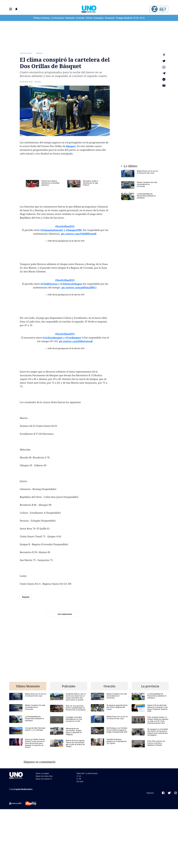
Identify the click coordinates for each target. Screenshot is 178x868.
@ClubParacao (49, 284)
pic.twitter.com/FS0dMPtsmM (79, 234)
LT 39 (136, 18)
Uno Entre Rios (26, 53)
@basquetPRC (74, 230)
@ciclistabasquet (53, 338)
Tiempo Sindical (124, 18)
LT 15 (142, 18)
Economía (99, 18)
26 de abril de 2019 (77, 241)
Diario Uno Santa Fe (44, 779)
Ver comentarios (65, 614)
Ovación (80, 18)
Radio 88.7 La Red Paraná (87, 773)
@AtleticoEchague (71, 284)
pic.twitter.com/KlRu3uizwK (76, 341)
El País (89, 18)
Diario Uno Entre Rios (44, 776)
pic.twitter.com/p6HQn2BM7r (79, 288)
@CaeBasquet (73, 338)
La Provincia (58, 18)
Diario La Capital (42, 773)
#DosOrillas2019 (65, 226)
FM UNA (80, 781)
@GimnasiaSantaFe (52, 230)
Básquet (39, 53)
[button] (11, 9)
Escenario (110, 18)
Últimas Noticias (42, 18)
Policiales (70, 18)
